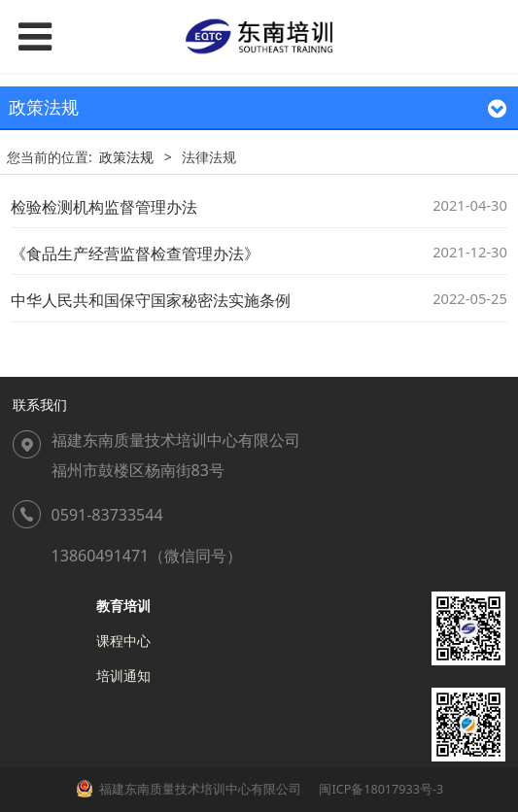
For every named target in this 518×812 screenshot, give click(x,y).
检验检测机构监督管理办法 (104, 207)
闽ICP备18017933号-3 (380, 789)
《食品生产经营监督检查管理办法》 (135, 254)
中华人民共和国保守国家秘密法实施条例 (151, 300)
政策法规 (126, 157)
